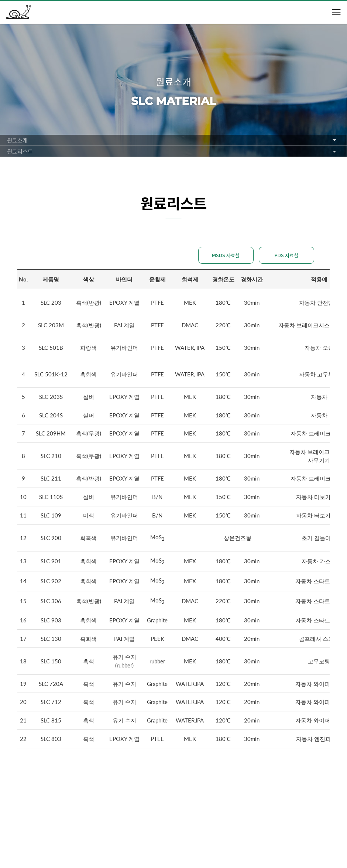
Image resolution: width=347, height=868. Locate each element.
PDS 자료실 (286, 256)
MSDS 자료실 (226, 256)
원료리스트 (20, 151)
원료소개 (17, 140)
